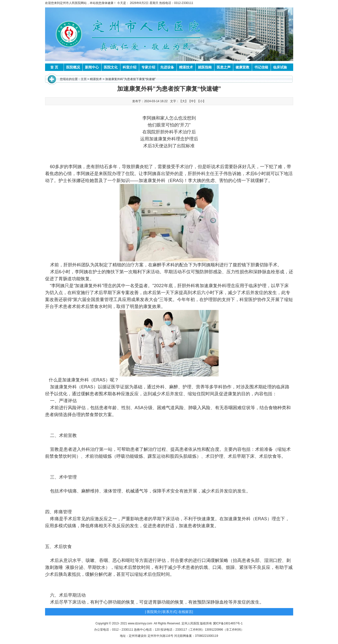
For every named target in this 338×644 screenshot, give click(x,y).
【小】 (201, 101)
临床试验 (280, 67)
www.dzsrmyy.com (140, 623)
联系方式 (169, 612)
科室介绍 (130, 67)
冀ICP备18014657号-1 (228, 623)
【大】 (183, 101)
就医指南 (205, 67)
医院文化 (111, 67)
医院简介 (154, 612)
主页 (84, 79)
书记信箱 (261, 67)
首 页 (54, 67)
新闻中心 (92, 67)
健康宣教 (242, 67)
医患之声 (224, 67)
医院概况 (73, 67)
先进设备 (167, 67)
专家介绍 (148, 67)
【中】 (192, 101)
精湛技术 (186, 67)
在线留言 (185, 612)
